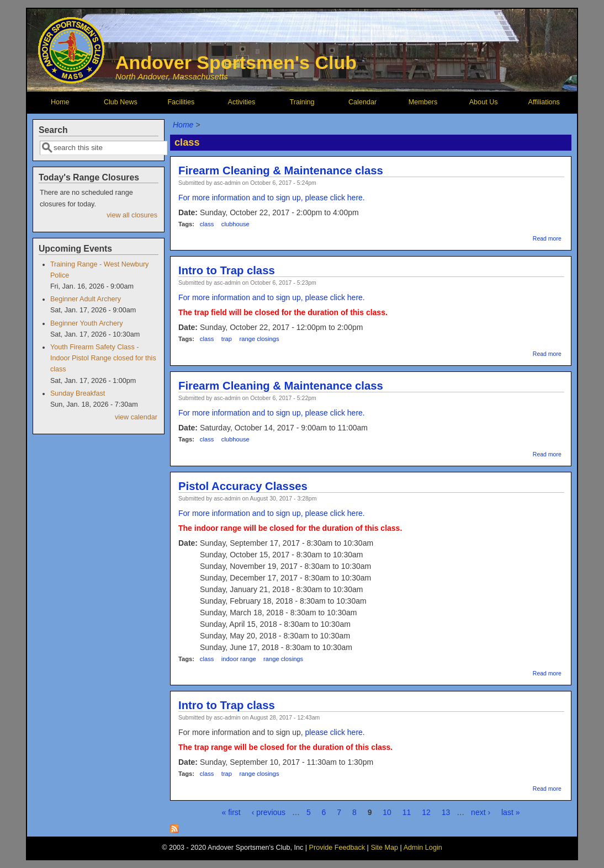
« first (231, 812)
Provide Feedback (337, 848)
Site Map (384, 848)
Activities (242, 102)
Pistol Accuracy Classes (243, 486)
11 (407, 812)
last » (510, 812)
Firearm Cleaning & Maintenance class (281, 171)
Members (423, 102)
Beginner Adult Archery (86, 299)
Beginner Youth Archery (87, 323)
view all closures (132, 215)
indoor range (239, 659)
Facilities (181, 102)
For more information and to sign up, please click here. (272, 198)
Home (60, 102)
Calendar (362, 102)
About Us (484, 102)
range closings (259, 339)
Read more (547, 238)
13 (446, 812)
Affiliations (544, 102)
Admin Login (423, 848)
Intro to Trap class (227, 270)
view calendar (136, 417)
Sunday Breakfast (78, 393)
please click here (333, 732)
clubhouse (235, 224)
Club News (121, 102)
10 (387, 812)
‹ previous (269, 812)
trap (227, 339)
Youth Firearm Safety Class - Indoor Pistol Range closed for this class (103, 358)
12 (426, 812)
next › (481, 812)
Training (302, 102)
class (207, 224)
